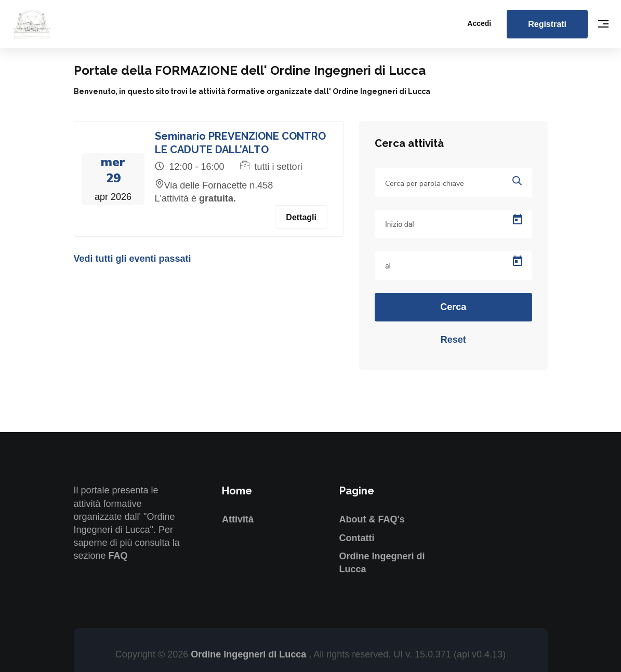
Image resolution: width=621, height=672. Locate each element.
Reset (453, 340)
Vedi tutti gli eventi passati (133, 259)
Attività (238, 519)
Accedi (479, 23)
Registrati (547, 24)
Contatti (357, 538)
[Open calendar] (518, 220)
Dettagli (301, 217)
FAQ (118, 556)
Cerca (453, 307)
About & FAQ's (372, 519)
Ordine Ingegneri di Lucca (250, 654)
